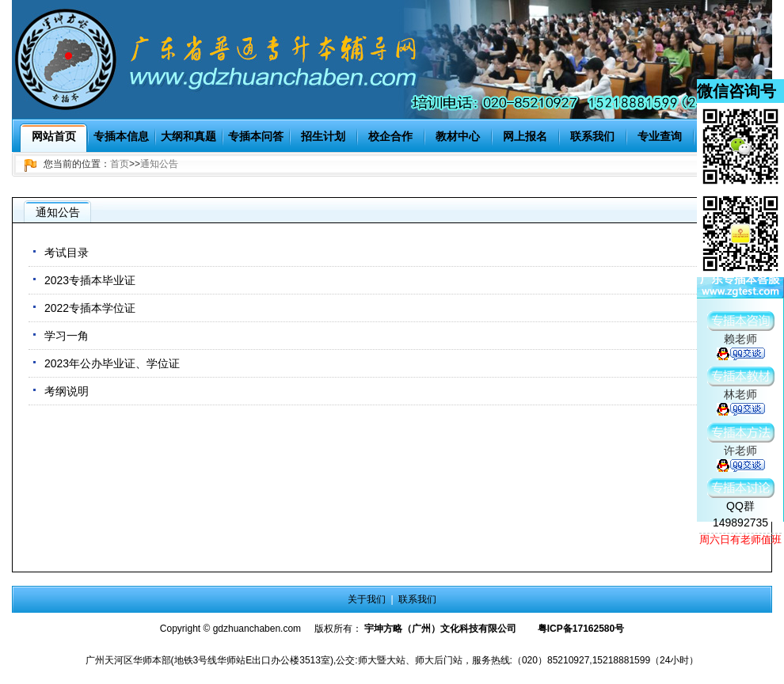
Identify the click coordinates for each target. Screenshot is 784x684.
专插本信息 (121, 136)
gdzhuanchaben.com (257, 629)
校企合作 (390, 136)
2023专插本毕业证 (90, 280)
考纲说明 (67, 391)
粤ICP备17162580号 (581, 629)
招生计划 (323, 136)
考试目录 (67, 253)
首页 (120, 164)
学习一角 (67, 336)
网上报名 (525, 136)
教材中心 (458, 136)
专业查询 (660, 136)
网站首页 (54, 136)
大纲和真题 (188, 136)
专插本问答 (256, 136)
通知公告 (159, 164)
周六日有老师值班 (740, 540)
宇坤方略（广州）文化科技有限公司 (440, 629)
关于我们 (367, 599)
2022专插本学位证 (90, 308)
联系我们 (592, 136)
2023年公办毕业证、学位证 (112, 363)
